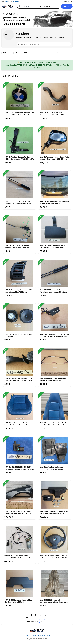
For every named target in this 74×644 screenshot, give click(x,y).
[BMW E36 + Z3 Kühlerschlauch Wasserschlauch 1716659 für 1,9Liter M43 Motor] (55, 96)
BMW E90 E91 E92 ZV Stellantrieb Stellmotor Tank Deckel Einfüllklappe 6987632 (18, 247)
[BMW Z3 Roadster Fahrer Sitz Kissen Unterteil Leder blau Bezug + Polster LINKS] (19, 406)
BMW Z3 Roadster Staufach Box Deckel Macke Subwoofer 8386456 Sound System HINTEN (54, 512)
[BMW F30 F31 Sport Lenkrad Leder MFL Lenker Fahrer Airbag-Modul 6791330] (55, 539)
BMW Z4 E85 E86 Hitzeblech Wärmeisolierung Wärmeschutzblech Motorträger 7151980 (53, 601)
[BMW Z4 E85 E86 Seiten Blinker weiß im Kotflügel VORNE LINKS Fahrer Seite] (19, 96)
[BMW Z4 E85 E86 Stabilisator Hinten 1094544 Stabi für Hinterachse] (55, 362)
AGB (26, 53)
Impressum (34, 53)
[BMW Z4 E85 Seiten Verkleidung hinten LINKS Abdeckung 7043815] (19, 584)
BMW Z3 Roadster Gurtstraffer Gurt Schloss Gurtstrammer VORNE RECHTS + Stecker (19, 158)
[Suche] (29, 6)
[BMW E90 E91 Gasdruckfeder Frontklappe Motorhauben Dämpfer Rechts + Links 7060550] (55, 273)
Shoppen (18, 53)
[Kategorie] (49, 6)
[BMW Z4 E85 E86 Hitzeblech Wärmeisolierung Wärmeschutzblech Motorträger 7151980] (55, 584)
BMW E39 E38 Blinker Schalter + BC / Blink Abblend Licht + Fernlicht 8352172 (19, 379)
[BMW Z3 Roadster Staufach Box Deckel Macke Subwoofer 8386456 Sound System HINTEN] (55, 495)
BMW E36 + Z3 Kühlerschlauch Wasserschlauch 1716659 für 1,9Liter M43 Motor (53, 114)
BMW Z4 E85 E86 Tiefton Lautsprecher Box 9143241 (18, 335)
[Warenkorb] (72, 1)
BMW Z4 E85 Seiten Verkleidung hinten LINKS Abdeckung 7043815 (19, 601)
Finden (67, 6)
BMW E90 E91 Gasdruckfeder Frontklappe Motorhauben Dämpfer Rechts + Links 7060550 (52, 291)
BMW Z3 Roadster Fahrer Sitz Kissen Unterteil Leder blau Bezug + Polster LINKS (18, 424)
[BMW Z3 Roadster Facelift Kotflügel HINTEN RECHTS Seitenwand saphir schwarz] (19, 495)
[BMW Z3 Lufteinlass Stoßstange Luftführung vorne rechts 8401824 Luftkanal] (55, 451)
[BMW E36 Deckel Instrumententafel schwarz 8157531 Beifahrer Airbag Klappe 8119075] (55, 229)
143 (46, 615)
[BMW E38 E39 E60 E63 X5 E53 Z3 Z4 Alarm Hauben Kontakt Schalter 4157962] (19, 451)
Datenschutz (61, 53)
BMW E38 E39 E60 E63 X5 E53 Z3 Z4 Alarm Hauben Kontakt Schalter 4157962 (19, 468)
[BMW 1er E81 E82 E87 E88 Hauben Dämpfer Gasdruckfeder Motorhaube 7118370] (19, 185)
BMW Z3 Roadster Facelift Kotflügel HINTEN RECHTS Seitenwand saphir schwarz (18, 512)
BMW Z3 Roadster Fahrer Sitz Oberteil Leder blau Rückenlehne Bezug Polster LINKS (54, 424)
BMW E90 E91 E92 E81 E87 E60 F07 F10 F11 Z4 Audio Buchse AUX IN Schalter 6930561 (54, 335)
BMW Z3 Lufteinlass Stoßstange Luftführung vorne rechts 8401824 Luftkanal (52, 468)
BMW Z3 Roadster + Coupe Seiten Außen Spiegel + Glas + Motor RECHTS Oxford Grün (55, 158)
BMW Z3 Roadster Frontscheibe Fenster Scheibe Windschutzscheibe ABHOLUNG (54, 202)
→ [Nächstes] (53, 615)
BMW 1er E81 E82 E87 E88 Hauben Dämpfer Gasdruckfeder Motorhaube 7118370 (18, 202)
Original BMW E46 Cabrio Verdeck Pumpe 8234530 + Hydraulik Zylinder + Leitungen (18, 557)
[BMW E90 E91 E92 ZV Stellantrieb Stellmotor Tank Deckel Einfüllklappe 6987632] (19, 229)
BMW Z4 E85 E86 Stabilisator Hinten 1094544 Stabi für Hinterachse (53, 379)
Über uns (51, 53)
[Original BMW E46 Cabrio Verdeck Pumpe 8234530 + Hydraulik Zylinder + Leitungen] (19, 539)
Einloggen (7, 1)
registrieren (16, 1)
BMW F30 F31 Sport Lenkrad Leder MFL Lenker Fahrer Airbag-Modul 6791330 (54, 557)
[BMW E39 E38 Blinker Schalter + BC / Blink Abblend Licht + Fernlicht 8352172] (19, 362)
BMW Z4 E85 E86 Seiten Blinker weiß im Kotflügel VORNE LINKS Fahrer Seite (19, 114)
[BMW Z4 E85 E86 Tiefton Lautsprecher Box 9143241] (19, 318)
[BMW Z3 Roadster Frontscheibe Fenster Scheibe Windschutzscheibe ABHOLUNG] (55, 185)
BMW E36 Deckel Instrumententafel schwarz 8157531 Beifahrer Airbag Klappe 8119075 (53, 247)
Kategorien (8, 53)
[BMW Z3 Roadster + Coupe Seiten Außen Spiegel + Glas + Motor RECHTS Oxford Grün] (55, 141)
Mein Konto (66, 1)
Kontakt (43, 53)
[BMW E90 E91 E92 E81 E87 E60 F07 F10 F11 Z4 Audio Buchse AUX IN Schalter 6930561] (55, 318)
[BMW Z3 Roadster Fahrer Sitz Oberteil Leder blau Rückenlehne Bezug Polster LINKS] (55, 406)
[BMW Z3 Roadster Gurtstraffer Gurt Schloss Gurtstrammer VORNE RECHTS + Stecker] (19, 141)
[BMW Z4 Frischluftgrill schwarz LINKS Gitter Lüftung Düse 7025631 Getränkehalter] (19, 273)
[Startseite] (37, 631)
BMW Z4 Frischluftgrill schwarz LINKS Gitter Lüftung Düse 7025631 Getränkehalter (18, 291)
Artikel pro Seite (33, 621)
